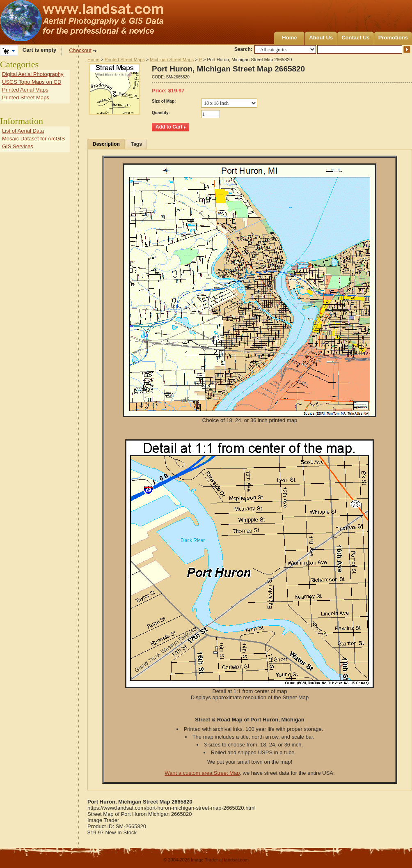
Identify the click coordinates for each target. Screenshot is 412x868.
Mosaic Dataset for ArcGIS (33, 139)
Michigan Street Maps (172, 60)
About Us (321, 38)
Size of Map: (164, 101)
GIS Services (18, 146)
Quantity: (161, 113)
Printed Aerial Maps (25, 90)
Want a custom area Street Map (202, 773)
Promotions (393, 38)
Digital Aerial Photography (33, 74)
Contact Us (356, 38)
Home (289, 38)
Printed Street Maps (125, 60)
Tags (136, 144)
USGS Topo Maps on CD (32, 82)
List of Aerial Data (23, 131)
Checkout (80, 50)
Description (106, 144)
